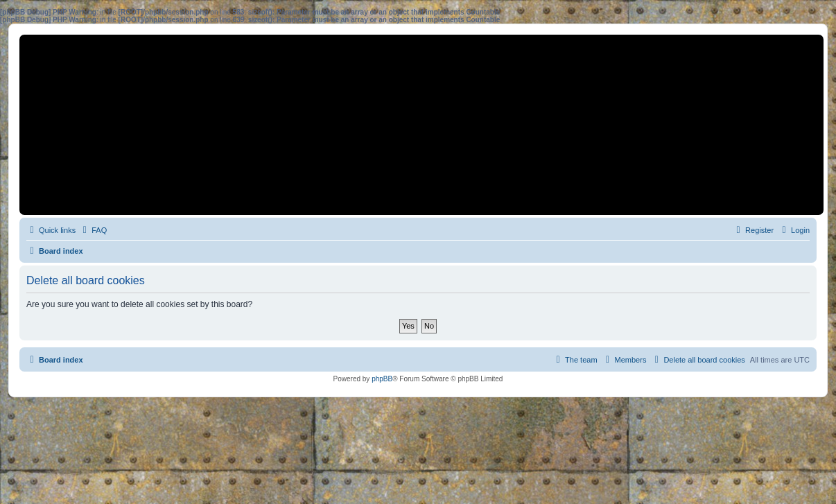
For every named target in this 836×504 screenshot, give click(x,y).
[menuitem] (93, 230)
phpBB (382, 379)
